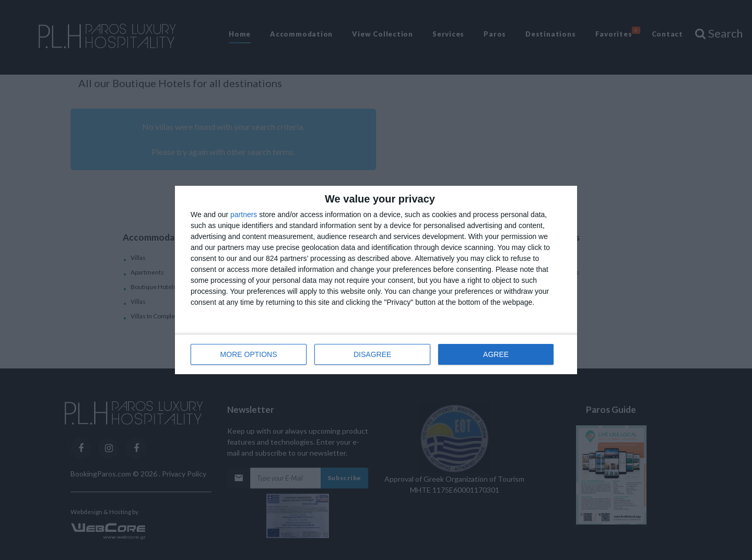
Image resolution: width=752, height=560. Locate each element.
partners (244, 215)
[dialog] (376, 280)
